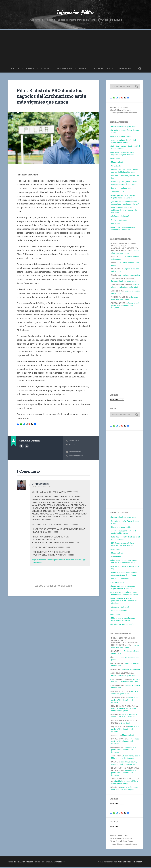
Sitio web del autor (27, 447)
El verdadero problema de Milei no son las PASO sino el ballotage (125, 171)
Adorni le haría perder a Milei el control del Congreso (124, 142)
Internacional (65, 69)
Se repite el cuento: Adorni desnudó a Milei (125, 287)
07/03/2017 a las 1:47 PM (42, 487)
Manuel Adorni (117, 163)
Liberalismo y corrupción (121, 137)
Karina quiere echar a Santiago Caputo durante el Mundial (123, 197)
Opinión (83, 69)
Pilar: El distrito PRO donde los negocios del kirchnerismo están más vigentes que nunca (51, 97)
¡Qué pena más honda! (120, 217)
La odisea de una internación (123, 625)
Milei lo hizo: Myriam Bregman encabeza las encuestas (123, 229)
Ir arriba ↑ (138, 862)
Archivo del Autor (21, 447)
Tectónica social (118, 192)
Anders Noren (125, 862)
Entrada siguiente (76, 456)
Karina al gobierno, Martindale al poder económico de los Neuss (124, 184)
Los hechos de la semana (121, 189)
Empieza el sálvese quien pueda (124, 127)
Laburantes (116, 224)
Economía (46, 69)
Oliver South (116, 167)
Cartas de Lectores (103, 69)
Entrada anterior (75, 452)
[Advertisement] (75, 48)
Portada (15, 69)
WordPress (59, 862)
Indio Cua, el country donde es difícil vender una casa (124, 716)
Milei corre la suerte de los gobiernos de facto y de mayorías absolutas (124, 211)
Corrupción (125, 69)
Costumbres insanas (119, 221)
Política (30, 69)
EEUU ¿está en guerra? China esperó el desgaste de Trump (123, 154)
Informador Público (76, 12)
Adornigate (116, 159)
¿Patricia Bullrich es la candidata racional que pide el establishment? (125, 203)
